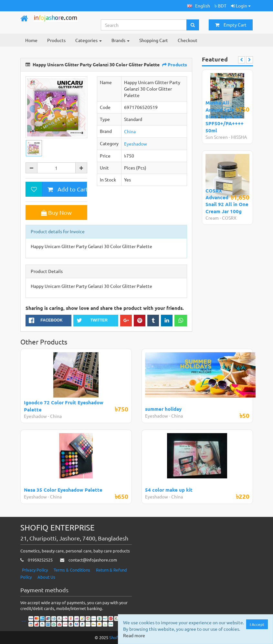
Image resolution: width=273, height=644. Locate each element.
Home (31, 40)
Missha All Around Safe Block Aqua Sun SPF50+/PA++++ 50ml (225, 116)
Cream (212, 218)
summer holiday (163, 409)
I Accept (257, 624)
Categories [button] (89, 40)
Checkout (188, 40)
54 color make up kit (169, 490)
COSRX (229, 218)
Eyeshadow (136, 144)
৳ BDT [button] (220, 5)
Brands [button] (121, 40)
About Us (46, 577)
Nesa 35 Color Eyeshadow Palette (63, 490)
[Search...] (144, 25)
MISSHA (239, 137)
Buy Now (56, 212)
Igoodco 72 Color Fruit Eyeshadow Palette (64, 406)
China (130, 131)
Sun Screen (217, 137)
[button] (199, 6)
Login (241, 5)
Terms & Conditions (72, 570)
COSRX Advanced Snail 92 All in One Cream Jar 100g (227, 201)
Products (56, 40)
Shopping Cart (154, 40)
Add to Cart (67, 189)
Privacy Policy (35, 570)
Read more (134, 635)
